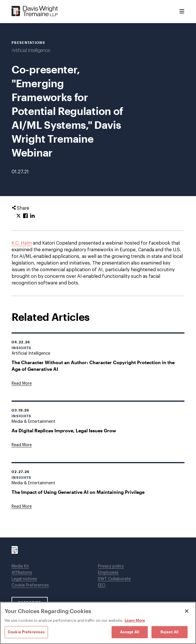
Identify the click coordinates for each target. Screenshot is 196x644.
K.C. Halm (22, 243)
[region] (98, 623)
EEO (102, 585)
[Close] (187, 611)
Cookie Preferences (30, 585)
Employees (108, 573)
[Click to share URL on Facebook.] (25, 216)
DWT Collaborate (114, 579)
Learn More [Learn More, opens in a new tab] (135, 620)
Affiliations (22, 573)
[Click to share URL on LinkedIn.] (32, 216)
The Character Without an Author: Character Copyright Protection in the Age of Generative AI (93, 366)
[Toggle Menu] (182, 12)
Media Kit (20, 566)
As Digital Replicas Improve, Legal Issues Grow (64, 430)
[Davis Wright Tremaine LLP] (35, 11)
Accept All (130, 632)
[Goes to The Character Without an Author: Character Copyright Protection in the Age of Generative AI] (22, 384)
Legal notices (24, 579)
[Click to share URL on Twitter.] (19, 216)
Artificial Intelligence (31, 51)
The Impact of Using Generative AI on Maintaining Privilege (78, 492)
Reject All (170, 632)
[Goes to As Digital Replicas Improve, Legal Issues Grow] (22, 445)
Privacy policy (111, 566)
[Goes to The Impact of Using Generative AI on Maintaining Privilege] (22, 507)
